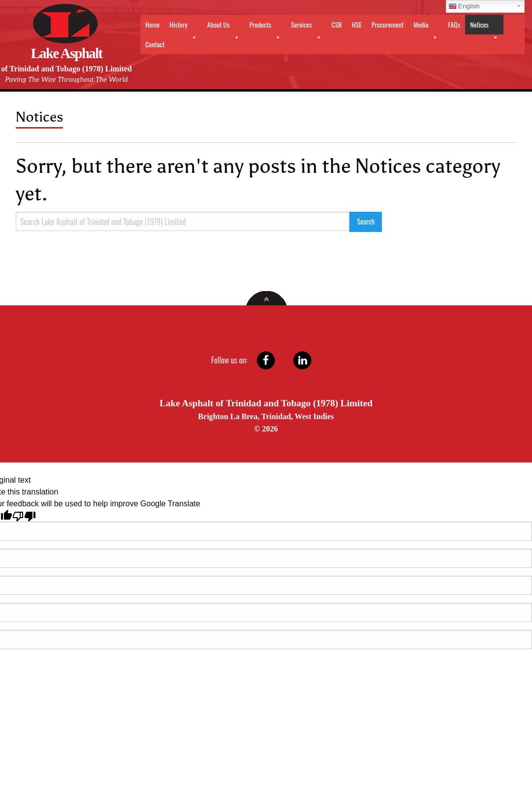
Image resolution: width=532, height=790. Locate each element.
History (183, 27)
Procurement (388, 24)
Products (266, 27)
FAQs (454, 24)
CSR (337, 24)
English (464, 6)
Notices (484, 27)
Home (152, 24)
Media (426, 27)
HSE (357, 24)
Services (306, 27)
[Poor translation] (24, 516)
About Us (223, 27)
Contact (155, 44)
